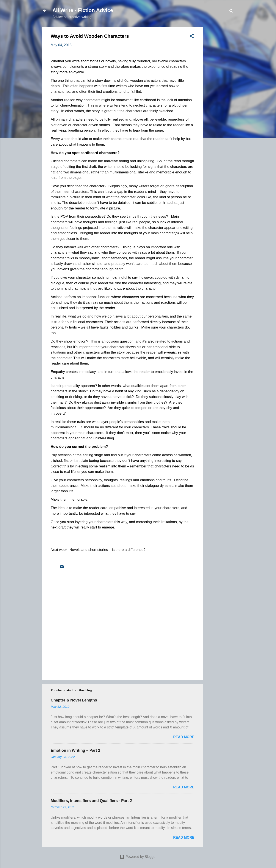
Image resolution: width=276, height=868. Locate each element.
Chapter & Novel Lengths (74, 700)
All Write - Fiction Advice (83, 10)
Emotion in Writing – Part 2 (75, 750)
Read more (184, 737)
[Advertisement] (220, 92)
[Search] (231, 12)
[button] (192, 37)
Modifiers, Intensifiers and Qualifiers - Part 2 (91, 801)
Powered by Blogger (138, 857)
